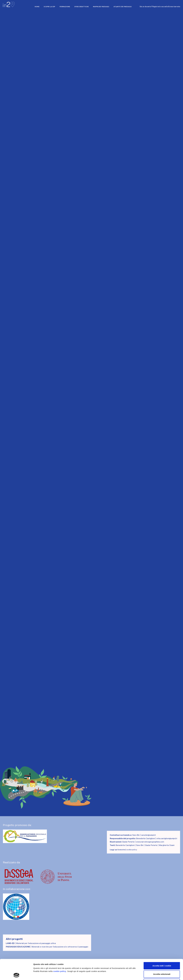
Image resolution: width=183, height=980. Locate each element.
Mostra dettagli (134, 975)
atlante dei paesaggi (123, 7)
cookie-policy (132, 850)
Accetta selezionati (162, 955)
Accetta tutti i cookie (162, 947)
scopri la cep (49, 7)
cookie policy (60, 952)
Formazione (65, 7)
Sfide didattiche (81, 7)
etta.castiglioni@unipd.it (167, 838)
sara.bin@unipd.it (148, 835)
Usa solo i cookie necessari (162, 963)
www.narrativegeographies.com (150, 842)
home (37, 7)
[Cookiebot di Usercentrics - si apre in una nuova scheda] (16, 975)
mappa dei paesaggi (101, 7)
